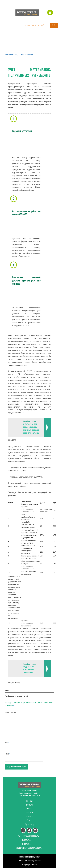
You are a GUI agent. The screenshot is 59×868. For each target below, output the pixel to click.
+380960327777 (29, 844)
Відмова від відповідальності (29, 861)
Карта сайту (29, 824)
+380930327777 (29, 840)
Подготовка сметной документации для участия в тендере (26, 281)
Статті (29, 821)
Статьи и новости (27, 55)
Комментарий (11, 712)
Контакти (29, 813)
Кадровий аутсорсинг (22, 131)
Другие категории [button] (18, 61)
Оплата (29, 809)
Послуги (29, 805)
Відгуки (29, 817)
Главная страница (12, 55)
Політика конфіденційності (29, 857)
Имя (7, 743)
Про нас (29, 801)
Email (8, 754)
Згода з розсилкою (29, 865)
